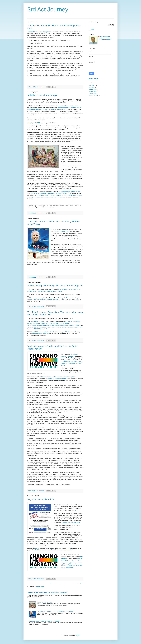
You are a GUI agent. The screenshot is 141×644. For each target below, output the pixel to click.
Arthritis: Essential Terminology (42, 95)
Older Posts (80, 584)
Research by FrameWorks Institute (57, 379)
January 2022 (93, 90)
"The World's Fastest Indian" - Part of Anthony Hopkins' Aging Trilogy (55, 612)
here (76, 510)
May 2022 (92, 86)
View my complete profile (105, 39)
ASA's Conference (39, 334)
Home (52, 584)
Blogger (78, 635)
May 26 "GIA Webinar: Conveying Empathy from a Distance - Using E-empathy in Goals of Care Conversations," (54, 323)
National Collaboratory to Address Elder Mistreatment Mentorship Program (59, 325)
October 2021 (93, 94)
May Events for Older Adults (41, 499)
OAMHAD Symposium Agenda (71, 522)
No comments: (41, 87)
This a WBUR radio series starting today (39, 32)
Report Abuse (94, 79)
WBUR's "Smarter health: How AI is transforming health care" (47, 592)
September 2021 (93, 96)
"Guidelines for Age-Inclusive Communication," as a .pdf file (58, 377)
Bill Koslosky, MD (105, 37)
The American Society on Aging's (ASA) (62, 332)
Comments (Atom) (39, 587)
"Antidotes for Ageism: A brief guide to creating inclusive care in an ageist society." (72, 363)
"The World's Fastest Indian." (62, 232)
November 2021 (93, 92)
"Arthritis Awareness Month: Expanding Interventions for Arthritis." (54, 550)
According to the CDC (34, 123)
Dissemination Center (37, 322)
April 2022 (92, 88)
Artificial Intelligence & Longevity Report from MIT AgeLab (55, 286)
